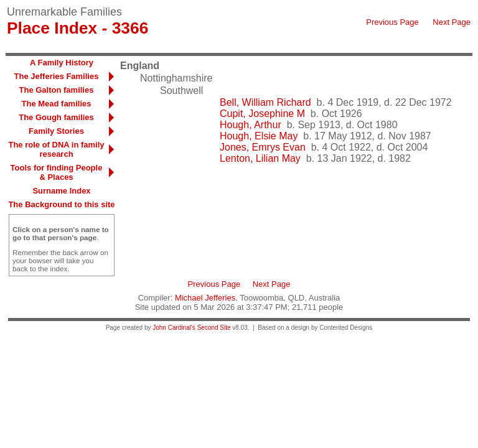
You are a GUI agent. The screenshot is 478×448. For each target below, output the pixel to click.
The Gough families (56, 117)
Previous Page (392, 22)
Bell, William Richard (265, 102)
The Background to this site (61, 204)
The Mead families (57, 104)
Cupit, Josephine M (262, 114)
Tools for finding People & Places (57, 172)
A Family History (62, 63)
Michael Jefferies (205, 298)
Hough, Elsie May (259, 136)
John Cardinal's (174, 328)
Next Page (452, 22)
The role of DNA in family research (56, 149)
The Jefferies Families (57, 76)
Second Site (214, 328)
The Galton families (57, 90)
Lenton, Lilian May (260, 158)
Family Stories (56, 131)
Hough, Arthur (251, 125)
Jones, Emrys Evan (263, 147)
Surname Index (61, 191)
